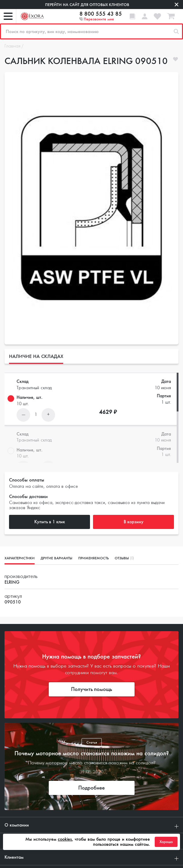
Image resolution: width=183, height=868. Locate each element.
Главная (12, 46)
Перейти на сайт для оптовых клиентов (87, 5)
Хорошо (166, 842)
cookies (65, 839)
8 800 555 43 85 (101, 14)
